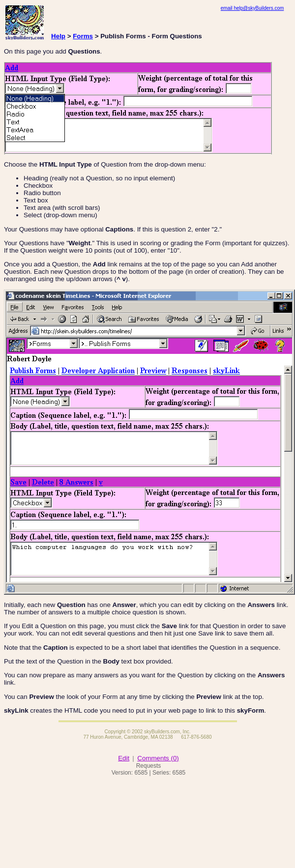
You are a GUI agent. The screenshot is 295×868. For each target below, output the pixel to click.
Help (58, 36)
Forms (83, 36)
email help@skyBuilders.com (252, 8)
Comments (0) (158, 758)
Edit (124, 758)
